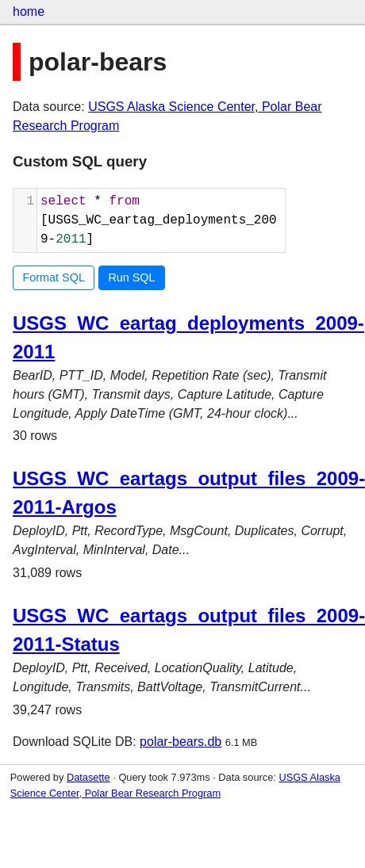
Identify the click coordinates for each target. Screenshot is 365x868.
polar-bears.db (181, 742)
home (29, 11)
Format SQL (54, 277)
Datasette (88, 777)
